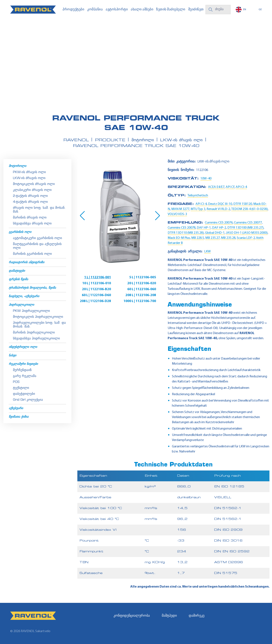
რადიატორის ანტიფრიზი (26, 262)
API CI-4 (241, 187)
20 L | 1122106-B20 (96, 289)
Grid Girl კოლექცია (28, 400)
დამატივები (17, 271)
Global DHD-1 (215, 233)
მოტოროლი (17, 166)
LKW (208, 252)
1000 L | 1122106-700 (140, 301)
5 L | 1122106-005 (143, 277)
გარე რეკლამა (25, 376)
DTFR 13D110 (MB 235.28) (186, 233)
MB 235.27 (212, 238)
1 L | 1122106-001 (98, 277)
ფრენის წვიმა (18, 279)
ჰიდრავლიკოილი (21, 305)
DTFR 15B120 (243, 204)
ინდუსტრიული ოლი (23, 347)
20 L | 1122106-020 (142, 283)
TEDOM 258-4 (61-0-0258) (249, 209)
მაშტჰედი (169, 616)
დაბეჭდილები (24, 394)
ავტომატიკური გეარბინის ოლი (38, 238)
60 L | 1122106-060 (142, 289)
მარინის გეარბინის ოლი (32, 254)
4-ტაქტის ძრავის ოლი (30, 202)
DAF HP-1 (204, 228)
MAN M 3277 (180, 209)
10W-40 (206, 179)
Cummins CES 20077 (248, 223)
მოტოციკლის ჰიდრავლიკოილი (38, 317)
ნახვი (12, 356)
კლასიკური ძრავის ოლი (32, 190)
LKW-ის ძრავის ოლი (29, 178)
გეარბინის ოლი (20, 232)
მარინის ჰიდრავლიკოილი (34, 333)
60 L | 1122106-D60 (96, 295)
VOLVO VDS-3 (177, 214)
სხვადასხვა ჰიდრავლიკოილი (36, 339)
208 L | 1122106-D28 (95, 301)
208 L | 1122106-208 (141, 295)
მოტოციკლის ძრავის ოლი (34, 184)
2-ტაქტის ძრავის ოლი (30, 196)
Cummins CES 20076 (219, 223)
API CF (230, 187)
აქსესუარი (16, 408)
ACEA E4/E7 (216, 187)
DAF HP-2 (219, 228)
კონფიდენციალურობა (132, 616)
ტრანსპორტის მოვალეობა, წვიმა (32, 288)
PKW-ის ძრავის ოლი (29, 172)
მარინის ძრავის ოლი (30, 218)
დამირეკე (197, 616)
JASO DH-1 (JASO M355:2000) (247, 233)
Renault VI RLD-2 (218, 209)
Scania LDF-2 (246, 238)
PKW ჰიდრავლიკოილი (31, 311)
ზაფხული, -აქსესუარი (24, 296)
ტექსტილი (21, 388)
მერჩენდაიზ (22, 370)
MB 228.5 (198, 238)
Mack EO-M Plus (179, 238)
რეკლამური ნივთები (23, 364)
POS (16, 382)
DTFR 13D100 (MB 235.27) (245, 228)
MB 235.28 (228, 238)
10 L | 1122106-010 (97, 283)
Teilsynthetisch (198, 196)
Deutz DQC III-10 (220, 204)
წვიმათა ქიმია (19, 417)
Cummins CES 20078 (182, 228)
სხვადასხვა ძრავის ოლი (32, 224)
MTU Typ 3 (198, 209)
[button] (82, 216)
